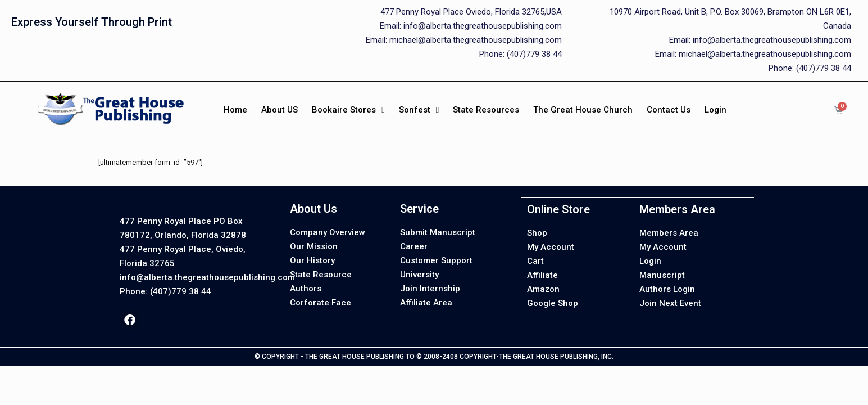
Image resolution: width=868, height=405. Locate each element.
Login (715, 110)
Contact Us (669, 110)
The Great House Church (583, 110)
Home (235, 110)
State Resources (486, 110)
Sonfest (419, 110)
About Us (313, 209)
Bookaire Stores (348, 110)
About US (280, 110)
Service (419, 209)
